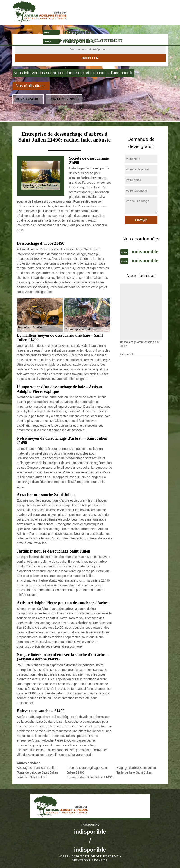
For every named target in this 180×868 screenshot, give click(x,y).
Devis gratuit (28, 99)
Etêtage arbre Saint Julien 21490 (90, 777)
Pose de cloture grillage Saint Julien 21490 (87, 770)
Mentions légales (90, 860)
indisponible (79, 32)
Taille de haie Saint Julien (134, 772)
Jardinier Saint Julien (32, 777)
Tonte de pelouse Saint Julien (38, 772)
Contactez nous (64, 99)
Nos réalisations (30, 86)
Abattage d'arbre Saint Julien (37, 768)
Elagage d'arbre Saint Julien (136, 768)
